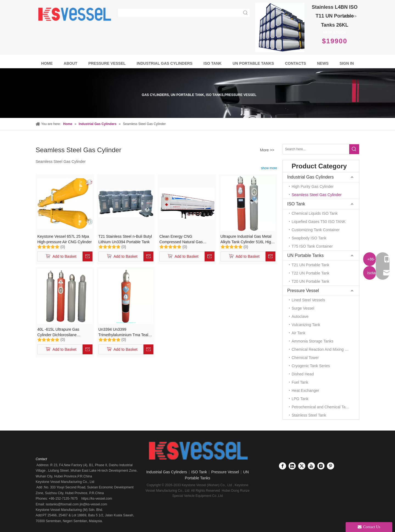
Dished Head (303, 374)
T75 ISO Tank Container (312, 246)
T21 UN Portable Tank (310, 265)
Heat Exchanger (305, 390)
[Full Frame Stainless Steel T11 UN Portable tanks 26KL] (280, 27)
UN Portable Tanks (305, 255)
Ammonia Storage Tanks (312, 341)
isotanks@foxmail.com (62, 504)
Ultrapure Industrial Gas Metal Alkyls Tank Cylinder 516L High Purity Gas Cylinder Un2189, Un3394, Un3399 (247, 239)
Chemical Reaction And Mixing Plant (323, 349)
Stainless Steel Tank (309, 415)
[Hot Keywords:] (246, 13)
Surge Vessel (303, 308)
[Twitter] (302, 466)
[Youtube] (311, 466)
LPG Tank (300, 399)
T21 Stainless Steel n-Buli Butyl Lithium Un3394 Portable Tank (125, 239)
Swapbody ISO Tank (309, 238)
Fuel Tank (300, 382)
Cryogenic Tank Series (311, 366)
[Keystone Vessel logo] (198, 451)
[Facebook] (283, 466)
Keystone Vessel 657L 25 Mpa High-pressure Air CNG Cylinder (64, 239)
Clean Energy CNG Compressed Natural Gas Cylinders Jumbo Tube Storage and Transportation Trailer (186, 239)
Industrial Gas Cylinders (311, 177)
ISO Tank (296, 204)
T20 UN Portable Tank (310, 281)
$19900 (335, 41)
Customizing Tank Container (316, 230)
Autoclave (300, 316)
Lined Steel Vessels (308, 300)
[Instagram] (321, 466)
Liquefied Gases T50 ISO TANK (319, 222)
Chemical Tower (305, 358)
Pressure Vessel (303, 291)
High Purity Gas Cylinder (313, 186)
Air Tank (298, 333)
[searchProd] (180, 13)
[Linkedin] (292, 466)
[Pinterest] (331, 466)
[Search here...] (316, 149)
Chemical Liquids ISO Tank (315, 213)
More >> (349, 16)
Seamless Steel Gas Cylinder (317, 195)
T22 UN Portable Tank (310, 273)
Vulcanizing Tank (306, 325)
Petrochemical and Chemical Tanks (321, 407)
